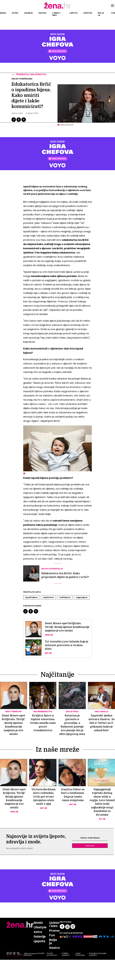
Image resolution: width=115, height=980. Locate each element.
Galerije (28, 13)
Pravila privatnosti (52, 958)
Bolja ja (101, 14)
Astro (15, 13)
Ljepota (73, 13)
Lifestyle (88, 13)
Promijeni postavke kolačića (98, 958)
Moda (3, 13)
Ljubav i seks (56, 14)
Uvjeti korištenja (80, 958)
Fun (113, 13)
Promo (55, 934)
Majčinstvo (48, 597)
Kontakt (41, 957)
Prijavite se (90, 849)
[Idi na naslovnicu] (58, 8)
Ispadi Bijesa (31, 597)
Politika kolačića (66, 958)
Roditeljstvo (65, 597)
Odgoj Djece (82, 597)
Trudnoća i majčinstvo (31, 74)
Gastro (42, 13)
